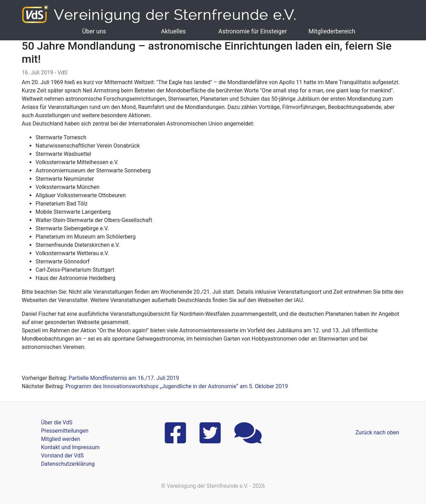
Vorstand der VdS (62, 456)
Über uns (94, 31)
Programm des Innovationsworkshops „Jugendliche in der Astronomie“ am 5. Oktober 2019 (177, 386)
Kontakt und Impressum (70, 447)
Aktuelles (173, 31)
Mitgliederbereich (332, 31)
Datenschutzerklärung (68, 464)
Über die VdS (57, 422)
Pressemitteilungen (65, 431)
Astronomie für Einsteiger (252, 31)
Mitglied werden (60, 439)
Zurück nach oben (377, 432)
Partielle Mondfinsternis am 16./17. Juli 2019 (124, 378)
